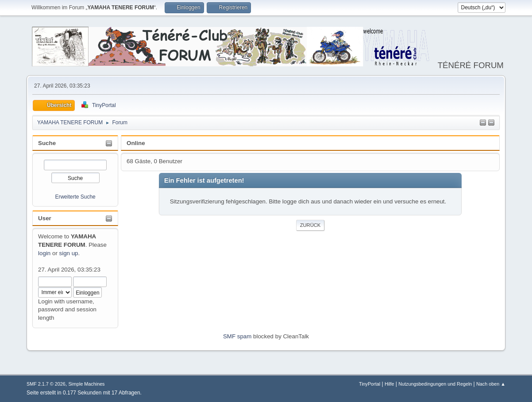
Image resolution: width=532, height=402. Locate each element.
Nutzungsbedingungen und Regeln (435, 384)
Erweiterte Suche (75, 197)
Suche (47, 143)
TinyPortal (370, 384)
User (45, 218)
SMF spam (237, 336)
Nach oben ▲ (491, 384)
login (44, 253)
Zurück (310, 225)
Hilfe (389, 384)
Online (136, 143)
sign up (69, 253)
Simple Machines (86, 384)
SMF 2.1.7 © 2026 (46, 384)
